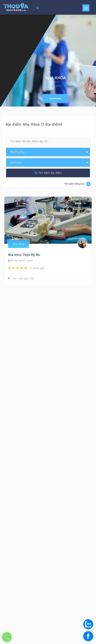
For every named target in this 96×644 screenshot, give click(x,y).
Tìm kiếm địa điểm (48, 173)
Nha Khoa (18, 244)
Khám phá (55, 99)
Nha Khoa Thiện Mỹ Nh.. (25, 255)
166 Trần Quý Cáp (21, 279)
